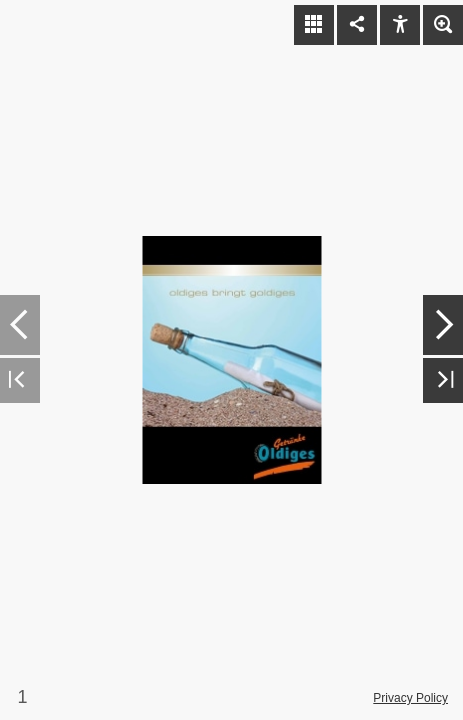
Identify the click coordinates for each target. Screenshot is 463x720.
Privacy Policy (410, 698)
